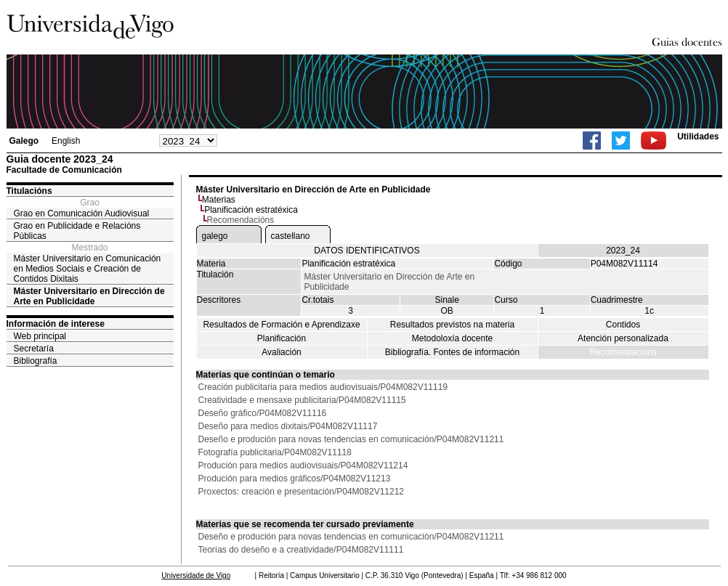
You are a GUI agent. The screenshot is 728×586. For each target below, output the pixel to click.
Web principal (40, 336)
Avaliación (281, 352)
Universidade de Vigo (196, 575)
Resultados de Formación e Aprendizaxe (281, 325)
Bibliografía (36, 361)
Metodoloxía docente (452, 338)
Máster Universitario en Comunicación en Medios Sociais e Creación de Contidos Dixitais (88, 269)
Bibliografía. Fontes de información (452, 352)
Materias (219, 200)
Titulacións (29, 191)
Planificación (282, 338)
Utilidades (698, 137)
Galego (24, 141)
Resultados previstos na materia (452, 325)
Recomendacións (623, 352)
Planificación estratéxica (251, 210)
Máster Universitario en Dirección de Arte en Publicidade (89, 296)
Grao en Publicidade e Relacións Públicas (77, 231)
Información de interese (56, 324)
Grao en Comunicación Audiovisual (82, 213)
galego (215, 236)
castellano (291, 236)
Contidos (623, 325)
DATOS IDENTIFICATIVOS (367, 251)
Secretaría (34, 349)
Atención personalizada (623, 338)
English (66, 141)
